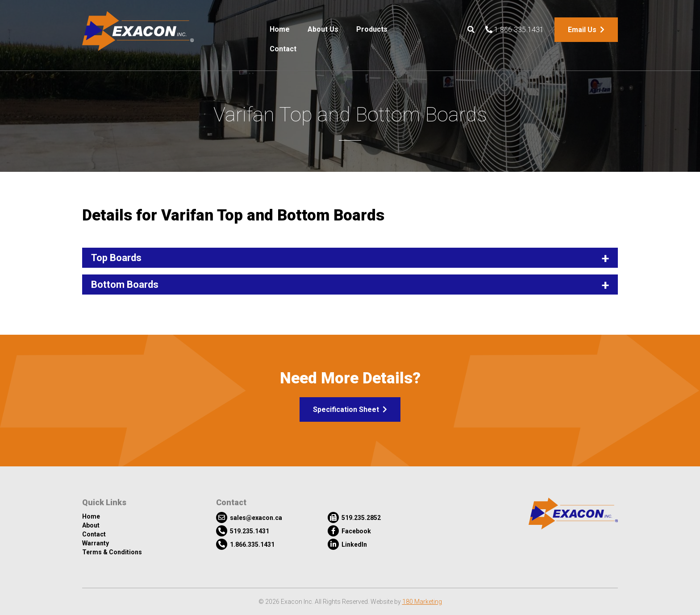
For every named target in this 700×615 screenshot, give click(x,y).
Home (280, 29)
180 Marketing (422, 602)
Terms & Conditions (112, 552)
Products (372, 29)
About (91, 525)
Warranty (96, 543)
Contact (283, 49)
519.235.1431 (243, 531)
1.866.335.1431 (515, 30)
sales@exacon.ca (249, 517)
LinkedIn (347, 544)
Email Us (586, 30)
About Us (323, 29)
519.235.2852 (354, 517)
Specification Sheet (350, 409)
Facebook (349, 531)
